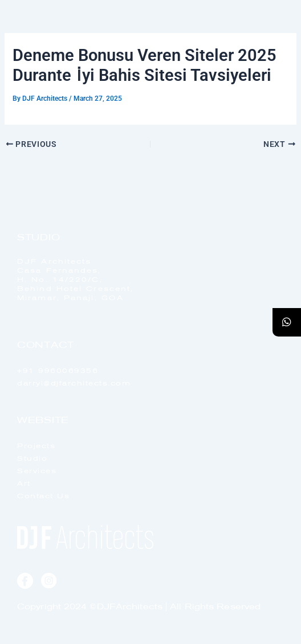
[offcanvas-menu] (271, 40)
